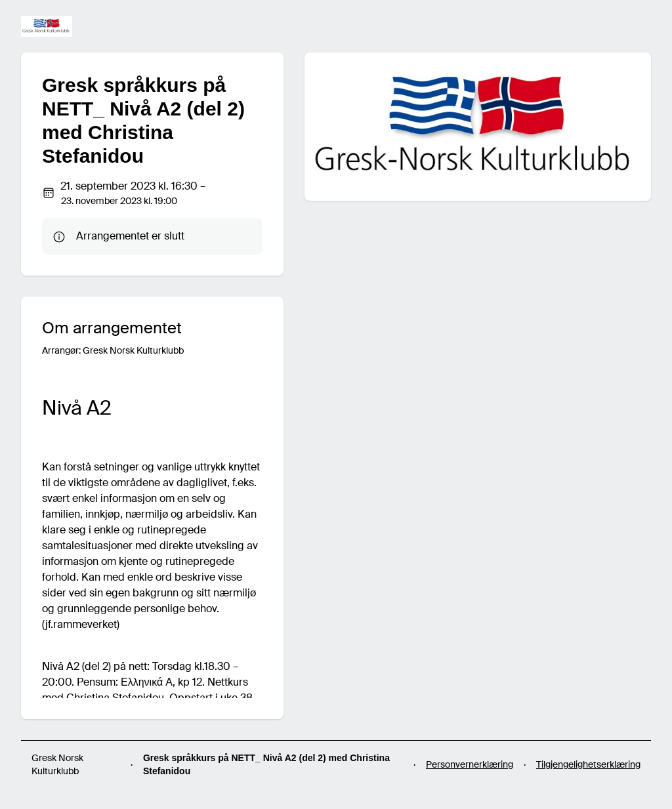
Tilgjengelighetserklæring (588, 764)
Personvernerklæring (470, 764)
